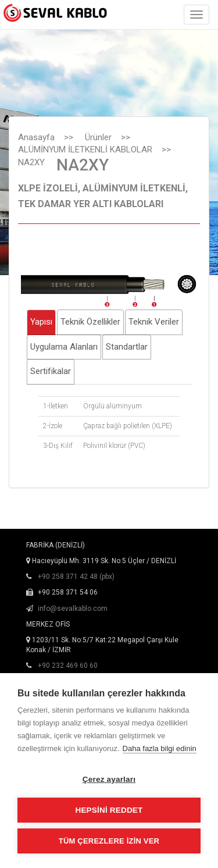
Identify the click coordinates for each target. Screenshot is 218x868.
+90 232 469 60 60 (68, 666)
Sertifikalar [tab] (51, 371)
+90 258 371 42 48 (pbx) (76, 577)
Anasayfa (36, 137)
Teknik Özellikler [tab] (90, 322)
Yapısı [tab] (41, 322)
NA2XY (31, 162)
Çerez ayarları (109, 779)
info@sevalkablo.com (73, 609)
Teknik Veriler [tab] (154, 322)
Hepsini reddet (109, 810)
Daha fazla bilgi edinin (160, 748)
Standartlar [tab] (127, 347)
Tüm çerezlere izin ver (109, 841)
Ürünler (98, 137)
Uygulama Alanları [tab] (64, 347)
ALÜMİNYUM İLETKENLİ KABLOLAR (85, 150)
